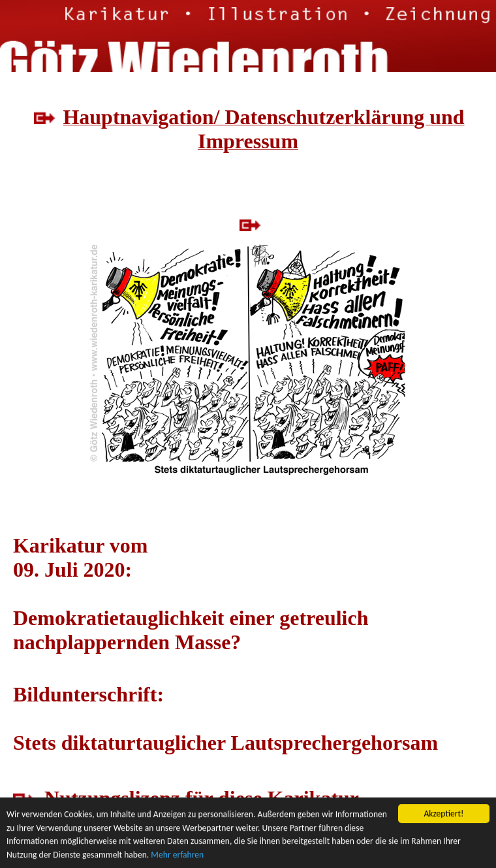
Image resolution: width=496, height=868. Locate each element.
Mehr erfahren (177, 855)
